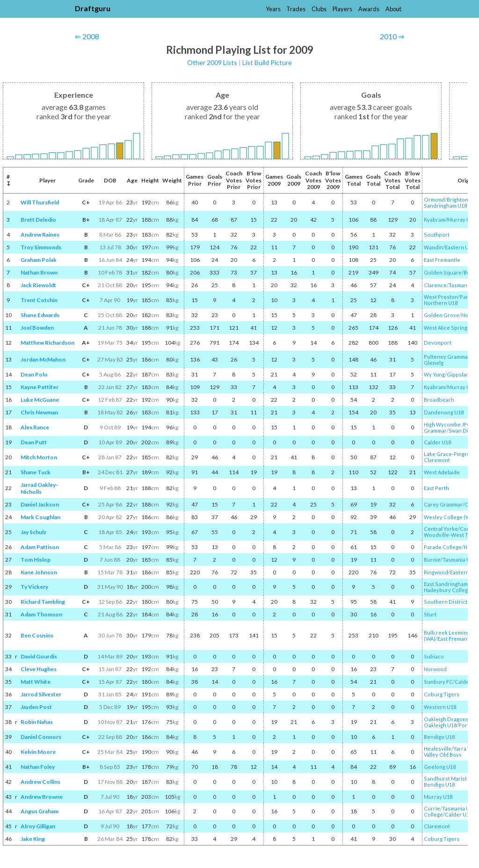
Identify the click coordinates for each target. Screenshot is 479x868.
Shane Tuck (36, 472)
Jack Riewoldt (38, 285)
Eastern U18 (460, 247)
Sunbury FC (438, 682)
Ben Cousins (37, 635)
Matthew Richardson (47, 343)
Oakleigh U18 (440, 725)
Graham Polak (39, 260)
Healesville (438, 749)
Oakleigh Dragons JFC (451, 719)
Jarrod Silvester (41, 694)
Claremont (437, 460)
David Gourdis (39, 656)
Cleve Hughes (39, 669)
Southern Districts (447, 602)
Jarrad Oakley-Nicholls (39, 488)
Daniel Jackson (40, 504)
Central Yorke (441, 529)
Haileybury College (447, 590)
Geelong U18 (440, 767)
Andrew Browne (42, 797)
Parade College (443, 547)
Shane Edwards (40, 315)
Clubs (319, 9)
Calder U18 (437, 442)
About (393, 9)
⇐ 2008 (87, 36)
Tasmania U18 (459, 560)
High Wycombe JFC (447, 424)
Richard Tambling (43, 602)
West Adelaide (442, 472)
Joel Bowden (37, 328)
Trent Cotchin (39, 300)
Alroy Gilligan (38, 826)
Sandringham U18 (445, 206)
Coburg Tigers (442, 694)
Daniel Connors (41, 737)
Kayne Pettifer (40, 387)
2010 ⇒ (392, 36)
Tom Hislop (36, 560)
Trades (296, 9)
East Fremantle (442, 260)
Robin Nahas (37, 722)
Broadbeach (439, 400)
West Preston (441, 297)
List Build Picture (267, 62)
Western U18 (440, 707)
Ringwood (436, 572)
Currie (432, 808)
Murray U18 (461, 220)
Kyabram (435, 220)
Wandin (433, 247)
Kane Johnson (39, 572)
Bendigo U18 (439, 737)
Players (342, 9)
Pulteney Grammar (447, 357)
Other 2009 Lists (212, 62)
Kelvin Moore (38, 752)
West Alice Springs (447, 328)
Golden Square (443, 272)
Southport (437, 235)
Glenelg (434, 363)
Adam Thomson (41, 614)
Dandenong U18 (444, 412)
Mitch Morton (39, 457)
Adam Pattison (40, 547)
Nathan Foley (38, 767)
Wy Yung (434, 374)
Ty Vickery (34, 587)
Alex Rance (35, 427)
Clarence (435, 285)
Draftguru (93, 8)
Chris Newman (39, 412)
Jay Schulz (33, 532)
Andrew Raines (40, 235)
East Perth (436, 488)
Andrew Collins (40, 782)
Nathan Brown (39, 272)
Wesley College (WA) (450, 517)
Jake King (33, 839)
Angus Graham (40, 811)
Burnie (432, 560)
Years (273, 9)
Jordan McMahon (43, 359)
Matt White (36, 682)
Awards (369, 9)
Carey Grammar (443, 504)
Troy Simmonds (41, 247)
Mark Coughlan (40, 517)
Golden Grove (442, 315)
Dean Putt (34, 442)
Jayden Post (36, 707)
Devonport (438, 343)
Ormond (434, 199)
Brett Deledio (38, 220)
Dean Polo (34, 374)
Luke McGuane (40, 400)
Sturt (430, 614)
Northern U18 (441, 303)
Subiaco (434, 656)
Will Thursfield (40, 202)
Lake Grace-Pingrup (449, 454)
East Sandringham (446, 584)
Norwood (435, 669)
